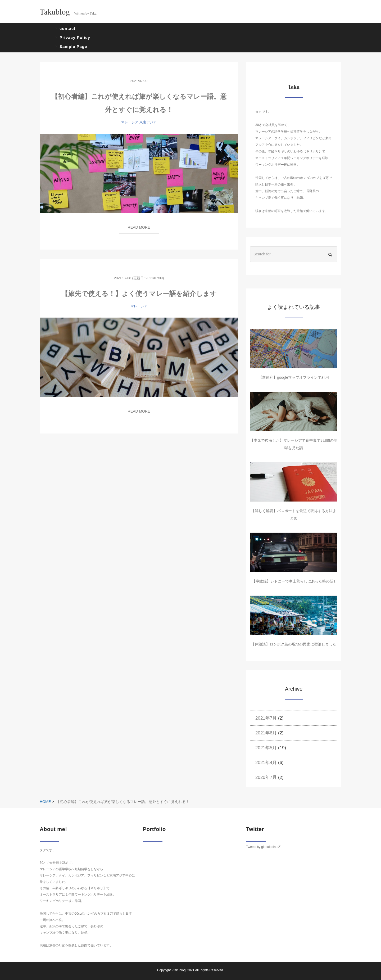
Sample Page (73, 46)
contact (67, 28)
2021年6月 (266, 733)
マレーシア (130, 122)
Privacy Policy (75, 37)
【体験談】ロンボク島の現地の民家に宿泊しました (294, 644)
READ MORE (139, 227)
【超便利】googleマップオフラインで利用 (294, 377)
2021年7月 (266, 718)
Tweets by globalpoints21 (264, 847)
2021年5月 (266, 748)
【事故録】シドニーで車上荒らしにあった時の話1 (294, 581)
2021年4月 (266, 763)
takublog (180, 970)
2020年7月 (266, 777)
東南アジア (148, 122)
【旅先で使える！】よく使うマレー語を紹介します (139, 293)
